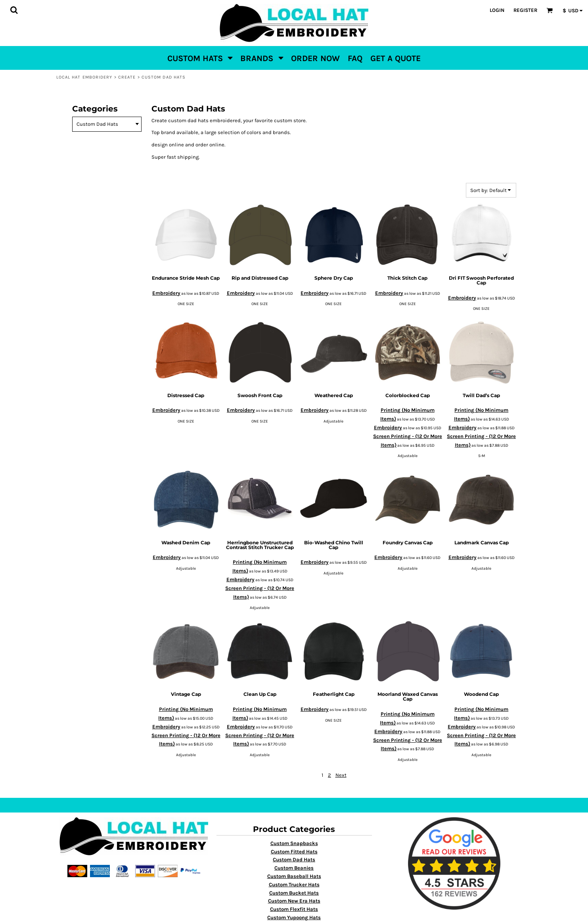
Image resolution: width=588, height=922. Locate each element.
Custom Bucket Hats (294, 893)
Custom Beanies (294, 868)
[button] (14, 10)
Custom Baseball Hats (294, 876)
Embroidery (166, 293)
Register (525, 10)
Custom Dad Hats (294, 860)
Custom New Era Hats (294, 901)
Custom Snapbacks (294, 843)
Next (341, 775)
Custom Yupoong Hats (294, 917)
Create (127, 77)
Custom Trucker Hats (294, 885)
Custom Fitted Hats (294, 852)
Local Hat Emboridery (84, 77)
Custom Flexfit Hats (294, 909)
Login (497, 10)
